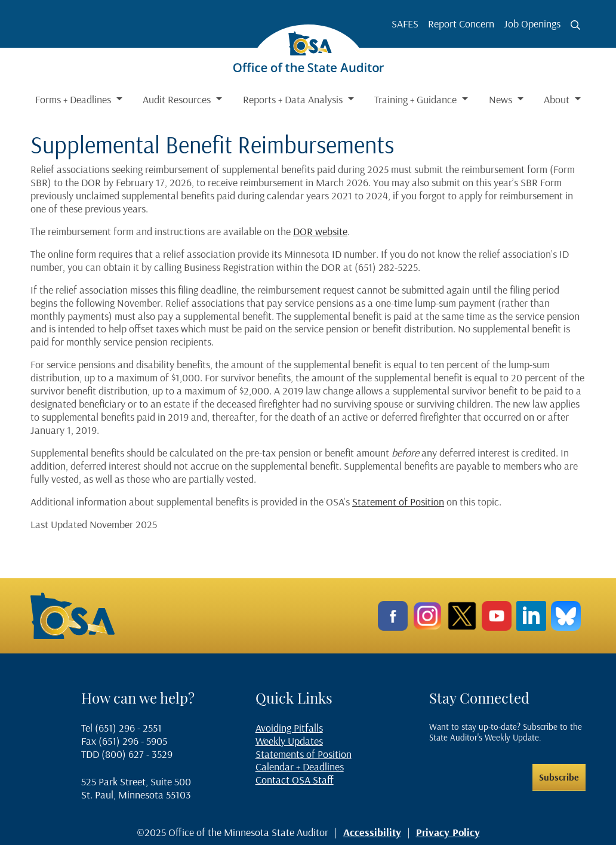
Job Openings (532, 24)
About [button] (558, 99)
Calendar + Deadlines (300, 767)
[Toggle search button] (575, 25)
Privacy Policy (448, 832)
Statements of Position (304, 754)
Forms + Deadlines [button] (74, 99)
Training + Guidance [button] (417, 99)
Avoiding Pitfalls (289, 728)
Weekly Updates (289, 741)
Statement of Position (398, 502)
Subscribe (559, 777)
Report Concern (461, 24)
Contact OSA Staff (295, 780)
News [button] (502, 99)
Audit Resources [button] (178, 99)
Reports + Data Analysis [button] (294, 99)
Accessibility (372, 832)
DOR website (320, 231)
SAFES (405, 24)
